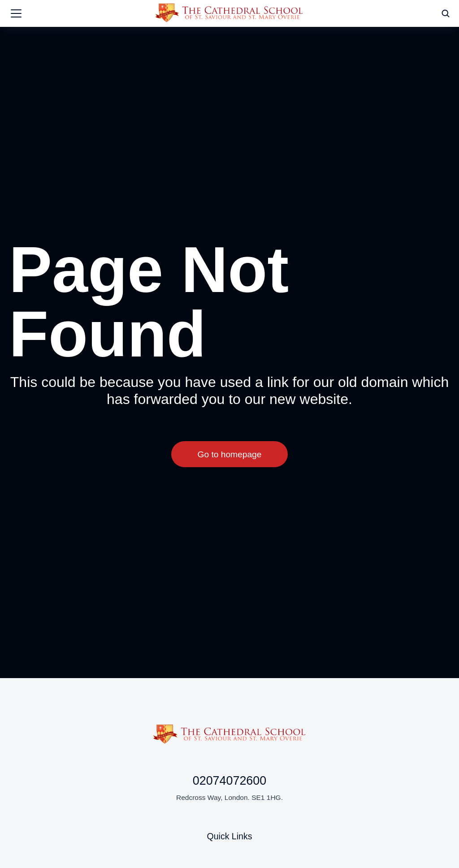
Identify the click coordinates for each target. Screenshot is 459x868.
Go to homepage (230, 454)
